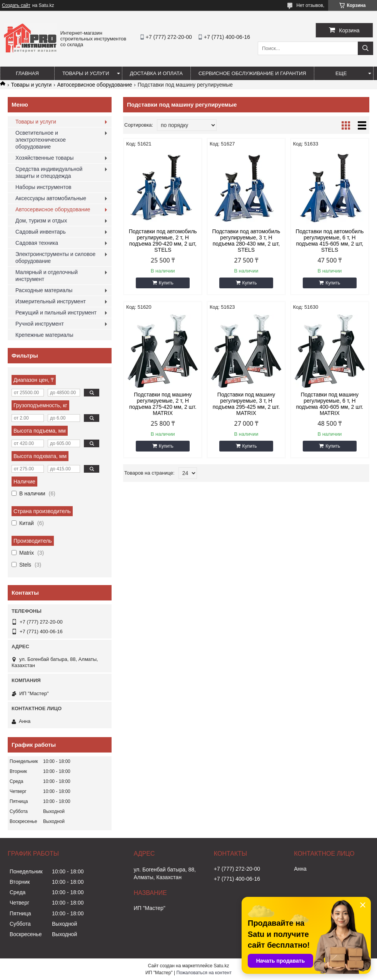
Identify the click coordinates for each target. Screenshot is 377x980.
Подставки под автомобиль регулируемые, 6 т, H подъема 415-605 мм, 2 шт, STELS (329, 241)
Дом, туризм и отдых (41, 221)
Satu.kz (221, 966)
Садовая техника (37, 243)
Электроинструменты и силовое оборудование (55, 258)
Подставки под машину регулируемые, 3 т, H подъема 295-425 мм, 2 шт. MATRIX (246, 404)
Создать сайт (16, 5)
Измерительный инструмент (51, 301)
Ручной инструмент (40, 324)
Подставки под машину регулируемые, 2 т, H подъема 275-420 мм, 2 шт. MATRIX (163, 404)
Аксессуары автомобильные (51, 198)
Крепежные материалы (44, 335)
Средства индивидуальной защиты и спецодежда (49, 172)
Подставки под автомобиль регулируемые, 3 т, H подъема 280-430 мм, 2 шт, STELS (246, 241)
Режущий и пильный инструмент (56, 313)
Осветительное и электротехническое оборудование (41, 140)
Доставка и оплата (156, 73)
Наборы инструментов (43, 187)
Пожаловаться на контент (204, 973)
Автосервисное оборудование (95, 85)
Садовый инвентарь (41, 232)
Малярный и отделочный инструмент (47, 276)
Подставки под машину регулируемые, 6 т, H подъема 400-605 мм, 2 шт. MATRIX (329, 404)
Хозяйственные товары (44, 158)
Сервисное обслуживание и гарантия (252, 73)
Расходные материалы (44, 290)
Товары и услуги (86, 73)
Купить (166, 283)
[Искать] (365, 48)
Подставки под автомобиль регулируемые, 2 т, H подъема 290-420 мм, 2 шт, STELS (163, 241)
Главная (27, 73)
